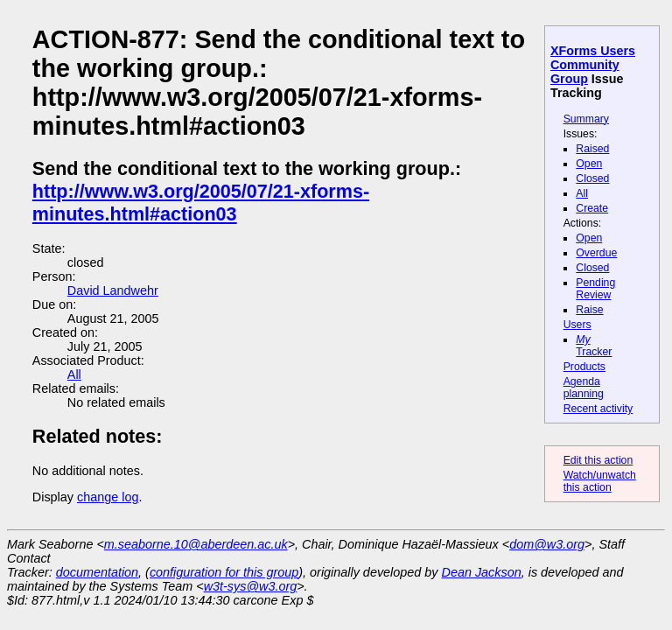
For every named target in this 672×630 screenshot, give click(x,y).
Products (584, 367)
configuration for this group (224, 572)
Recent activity (598, 409)
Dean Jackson (482, 572)
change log (108, 497)
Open (589, 164)
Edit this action (598, 460)
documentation (97, 572)
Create (592, 208)
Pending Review (595, 289)
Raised (592, 149)
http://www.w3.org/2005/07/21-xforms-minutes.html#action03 (201, 203)
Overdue (596, 253)
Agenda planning (584, 388)
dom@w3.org (547, 544)
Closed (592, 178)
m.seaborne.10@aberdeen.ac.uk (196, 544)
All (582, 193)
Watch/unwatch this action (600, 481)
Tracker (594, 346)
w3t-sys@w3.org (251, 586)
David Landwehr (113, 290)
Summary (586, 119)
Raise (589, 310)
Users (577, 325)
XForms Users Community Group (593, 65)
